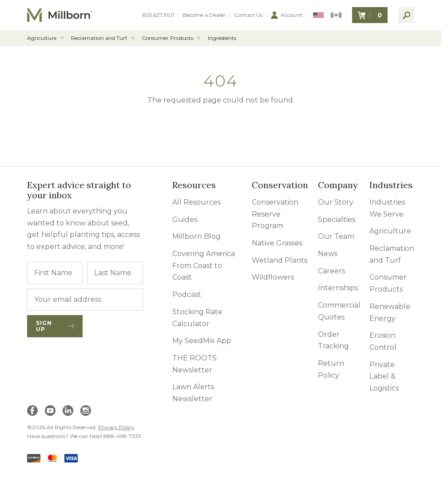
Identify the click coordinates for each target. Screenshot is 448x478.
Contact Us (248, 15)
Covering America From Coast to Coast (204, 265)
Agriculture (42, 38)
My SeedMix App (202, 341)
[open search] (406, 15)
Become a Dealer (204, 15)
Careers (331, 271)
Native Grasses (277, 243)
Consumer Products (167, 38)
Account (287, 15)
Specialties (337, 219)
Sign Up (55, 326)
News (328, 254)
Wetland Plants (280, 260)
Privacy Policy (116, 427)
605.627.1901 (158, 15)
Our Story (336, 202)
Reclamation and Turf (99, 38)
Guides (185, 219)
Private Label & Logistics (384, 376)
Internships (338, 288)
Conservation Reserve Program (275, 214)
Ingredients (222, 38)
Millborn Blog (196, 236)
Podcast (187, 294)
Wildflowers (273, 277)
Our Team (336, 236)
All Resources (196, 202)
